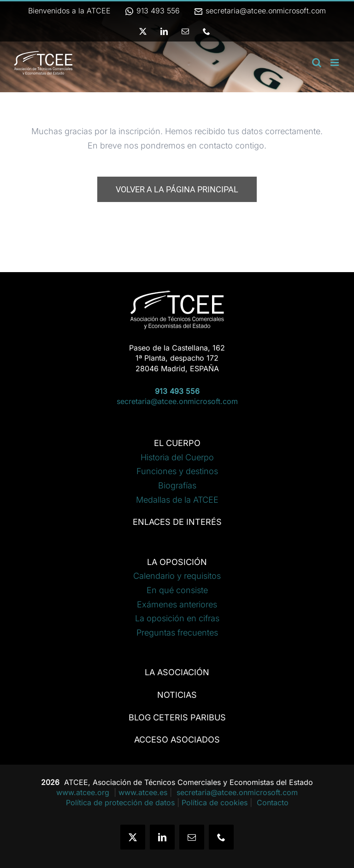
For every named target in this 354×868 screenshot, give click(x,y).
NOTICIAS (177, 695)
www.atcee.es (143, 792)
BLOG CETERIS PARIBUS (177, 717)
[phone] (221, 837)
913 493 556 (152, 11)
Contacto (273, 803)
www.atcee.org (84, 792)
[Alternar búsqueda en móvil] (317, 62)
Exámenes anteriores (177, 604)
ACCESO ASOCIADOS (177, 740)
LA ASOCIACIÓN (177, 672)
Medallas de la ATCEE (177, 500)
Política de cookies (215, 803)
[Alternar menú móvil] (335, 62)
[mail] (192, 837)
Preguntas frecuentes (177, 633)
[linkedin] (162, 837)
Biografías (177, 485)
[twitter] (133, 837)
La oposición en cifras (177, 618)
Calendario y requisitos (177, 576)
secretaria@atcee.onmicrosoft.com (260, 11)
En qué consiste (177, 590)
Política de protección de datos (120, 803)
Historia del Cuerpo (177, 457)
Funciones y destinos (177, 471)
